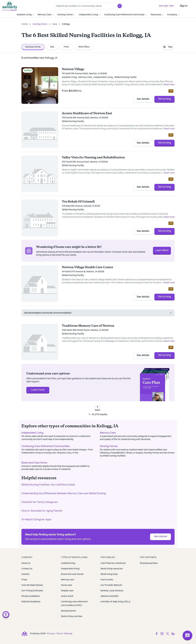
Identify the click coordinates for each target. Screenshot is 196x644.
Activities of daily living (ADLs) (115, 602)
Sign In (184, 6)
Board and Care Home (34, 463)
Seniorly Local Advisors (112, 591)
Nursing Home (40, 24)
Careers (25, 574)
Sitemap (68, 634)
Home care (66, 585)
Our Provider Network (111, 585)
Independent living (70, 569)
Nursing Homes (66, 15)
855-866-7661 (166, 6)
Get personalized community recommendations (98, 313)
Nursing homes (68, 611)
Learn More (162, 250)
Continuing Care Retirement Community (126, 15)
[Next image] (54, 86)
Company (173, 15)
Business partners (149, 563)
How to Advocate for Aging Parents (42, 511)
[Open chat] (187, 635)
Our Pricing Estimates (32, 591)
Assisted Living (25, 15)
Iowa (55, 24)
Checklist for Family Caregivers (40, 502)
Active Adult (67, 596)
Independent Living (90, 15)
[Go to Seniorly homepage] (10, 6)
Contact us (27, 569)
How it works (107, 580)
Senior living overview (72, 616)
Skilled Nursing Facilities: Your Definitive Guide (48, 485)
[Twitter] (168, 634)
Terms (59, 634)
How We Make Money (32, 585)
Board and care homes (72, 574)
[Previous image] (25, 86)
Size (52, 47)
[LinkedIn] (173, 634)
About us (26, 563)
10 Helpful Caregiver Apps (36, 520)
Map (168, 47)
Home (24, 24)
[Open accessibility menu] (6, 615)
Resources (157, 15)
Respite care (67, 591)
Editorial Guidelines (31, 602)
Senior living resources (112, 569)
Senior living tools (109, 574)
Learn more (38, 390)
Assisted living (68, 563)
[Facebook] (156, 634)
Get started (160, 537)
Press (24, 580)
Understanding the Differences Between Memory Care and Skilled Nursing (64, 493)
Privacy (51, 634)
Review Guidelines (31, 596)
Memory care (68, 580)
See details (143, 99)
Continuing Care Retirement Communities (46, 446)
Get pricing (164, 99)
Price (66, 47)
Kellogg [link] (66, 24)
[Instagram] (162, 634)
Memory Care (46, 15)
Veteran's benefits (109, 596)
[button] (120, 6)
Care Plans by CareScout (113, 563)
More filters (84, 47)
